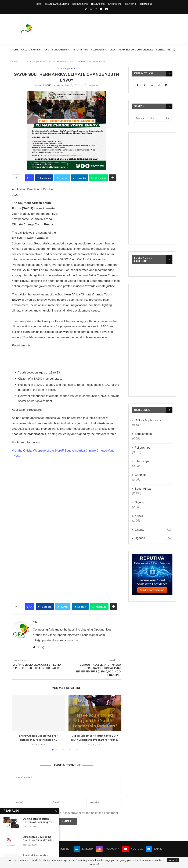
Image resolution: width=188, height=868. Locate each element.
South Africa (143, 489)
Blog (113, 50)
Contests (130, 4)
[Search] (174, 50)
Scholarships (80, 4)
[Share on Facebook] (44, 178)
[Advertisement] (113, 29)
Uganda (154, 538)
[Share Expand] (113, 178)
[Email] (106, 9)
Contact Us (146, 4)
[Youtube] (101, 9)
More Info (95, 865)
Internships (115, 4)
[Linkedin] (91, 9)
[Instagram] (96, 9)
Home (38, 4)
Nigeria (139, 502)
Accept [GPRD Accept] (173, 860)
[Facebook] (81, 9)
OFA (49, 85)
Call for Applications (57, 4)
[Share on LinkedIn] (79, 178)
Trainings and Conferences (136, 50)
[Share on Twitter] (62, 178)
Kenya (139, 516)
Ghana (154, 530)
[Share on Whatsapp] (99, 178)
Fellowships (98, 4)
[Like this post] (30, 178)
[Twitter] (86, 9)
